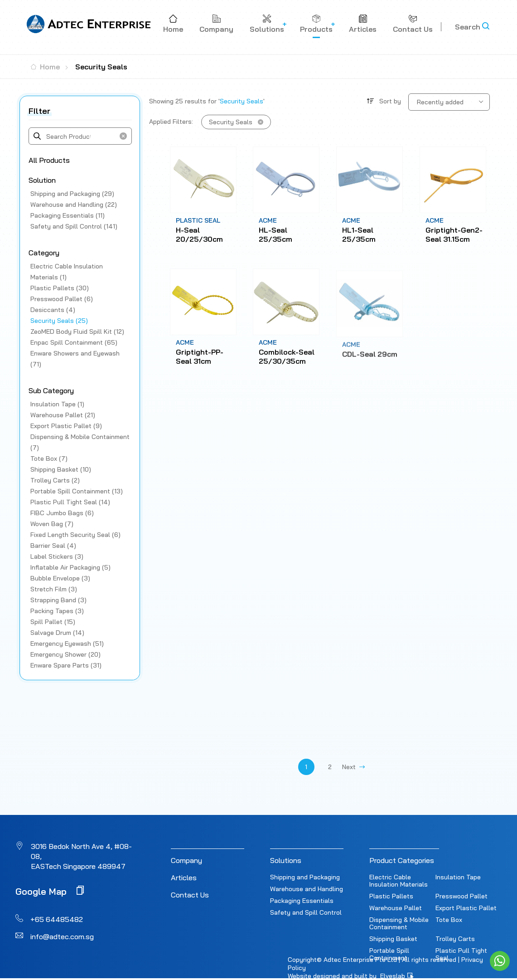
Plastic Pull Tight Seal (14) (70, 502)
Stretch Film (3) (54, 589)
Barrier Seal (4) (53, 546)
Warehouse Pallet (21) (63, 415)
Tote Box (449, 920)
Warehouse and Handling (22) (74, 205)
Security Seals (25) (59, 321)
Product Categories (402, 860)
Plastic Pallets (391, 896)
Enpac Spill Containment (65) (74, 342)
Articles (184, 878)
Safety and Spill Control (306, 912)
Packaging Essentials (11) (68, 215)
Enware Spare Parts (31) (66, 665)
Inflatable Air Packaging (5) (70, 567)
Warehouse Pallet (396, 908)
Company (186, 860)
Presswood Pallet (461, 896)
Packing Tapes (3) (57, 611)
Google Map (50, 891)
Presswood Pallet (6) (62, 299)
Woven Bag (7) (52, 524)
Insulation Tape (458, 877)
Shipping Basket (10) (61, 469)
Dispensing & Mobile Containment (399, 923)
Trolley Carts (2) (55, 480)
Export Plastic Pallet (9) (66, 426)
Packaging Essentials (302, 901)
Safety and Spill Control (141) (74, 226)
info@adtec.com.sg (62, 936)
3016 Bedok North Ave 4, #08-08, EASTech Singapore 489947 (81, 856)
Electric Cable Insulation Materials (399, 881)
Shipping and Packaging (305, 877)
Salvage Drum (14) (57, 633)
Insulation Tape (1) (57, 404)
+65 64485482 (57, 919)
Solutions (286, 860)
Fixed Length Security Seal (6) (75, 535)
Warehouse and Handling (307, 889)
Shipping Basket (393, 939)
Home (45, 67)
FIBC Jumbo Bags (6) (62, 513)
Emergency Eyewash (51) (67, 644)
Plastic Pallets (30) (60, 288)
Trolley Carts (455, 939)
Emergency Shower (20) (65, 654)
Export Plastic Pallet (466, 908)
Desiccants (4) (53, 310)
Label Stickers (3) (57, 556)
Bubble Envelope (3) (60, 578)
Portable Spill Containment (389, 954)
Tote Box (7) (49, 458)
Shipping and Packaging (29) (72, 194)
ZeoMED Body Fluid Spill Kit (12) (77, 332)
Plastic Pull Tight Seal (461, 954)
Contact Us (190, 895)
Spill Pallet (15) (53, 622)
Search (468, 27)
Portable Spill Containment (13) (77, 491)
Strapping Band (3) (58, 600)
